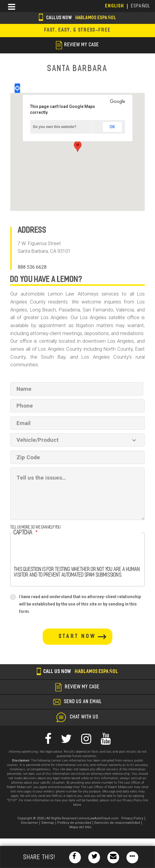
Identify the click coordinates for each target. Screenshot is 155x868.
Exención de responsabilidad (117, 823)
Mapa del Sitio (80, 827)
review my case (77, 45)
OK (112, 127)
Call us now (77, 18)
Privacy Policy (132, 818)
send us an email (83, 702)
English (115, 6)
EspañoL (141, 6)
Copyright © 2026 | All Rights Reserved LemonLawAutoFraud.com (68, 818)
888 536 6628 (32, 267)
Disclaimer (29, 823)
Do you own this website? (55, 127)
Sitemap (48, 823)
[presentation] (59, 555)
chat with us (84, 717)
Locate (17, 88)
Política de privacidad (74, 823)
